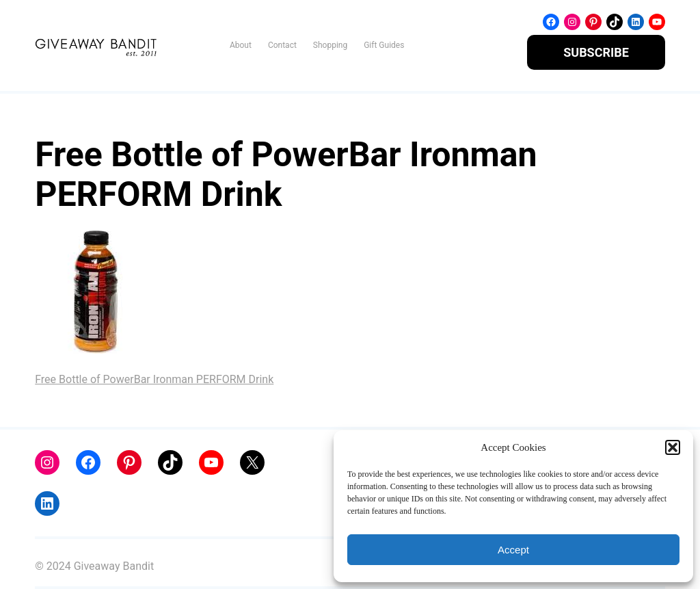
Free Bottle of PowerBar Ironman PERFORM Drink (154, 379)
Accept (513, 550)
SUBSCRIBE (596, 52)
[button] (673, 447)
